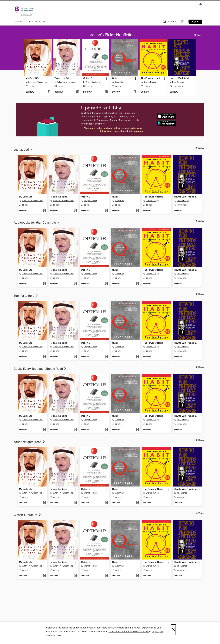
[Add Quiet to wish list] (135, 92)
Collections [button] (37, 22)
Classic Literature (28, 515)
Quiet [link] (115, 78)
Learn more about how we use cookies (129, 632)
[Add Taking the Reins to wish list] (78, 92)
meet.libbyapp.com (133, 131)
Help (200, 4)
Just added (23, 150)
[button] (169, 22)
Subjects (20, 22)
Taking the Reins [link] (63, 78)
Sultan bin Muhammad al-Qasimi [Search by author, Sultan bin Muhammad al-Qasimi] (38, 82)
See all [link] (198, 35)
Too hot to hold (26, 296)
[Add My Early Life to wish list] (49, 92)
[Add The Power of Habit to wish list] (164, 92)
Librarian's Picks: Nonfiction (110, 35)
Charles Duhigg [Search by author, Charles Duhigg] (150, 82)
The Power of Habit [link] (151, 78)
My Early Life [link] (32, 78)
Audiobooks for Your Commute (37, 223)
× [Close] (173, 630)
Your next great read (30, 442)
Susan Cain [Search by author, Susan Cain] (119, 82)
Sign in (195, 22)
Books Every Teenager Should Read (40, 369)
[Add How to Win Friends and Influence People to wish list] (193, 92)
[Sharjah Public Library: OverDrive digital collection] (25, 10)
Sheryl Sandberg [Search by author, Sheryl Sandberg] (93, 82)
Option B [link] (88, 78)
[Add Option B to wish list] (106, 92)
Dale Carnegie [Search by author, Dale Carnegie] (178, 82)
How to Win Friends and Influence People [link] (181, 78)
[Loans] (183, 22)
